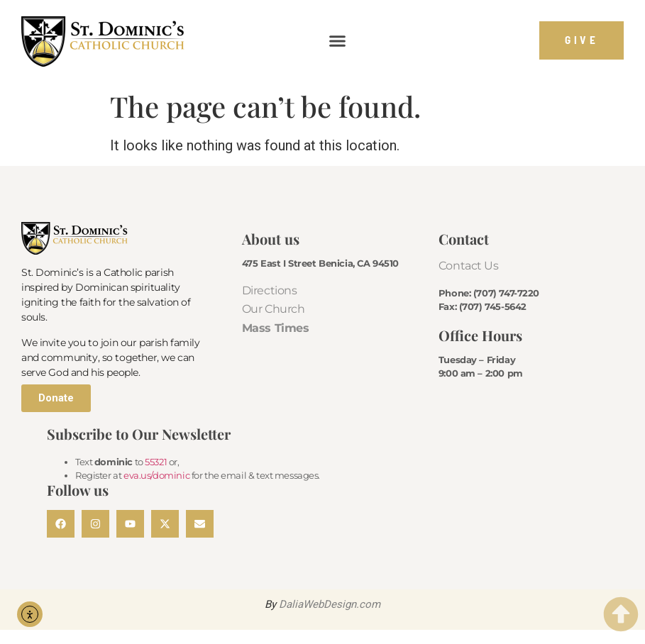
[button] (338, 40)
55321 (156, 462)
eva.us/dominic (156, 475)
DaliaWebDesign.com (330, 604)
